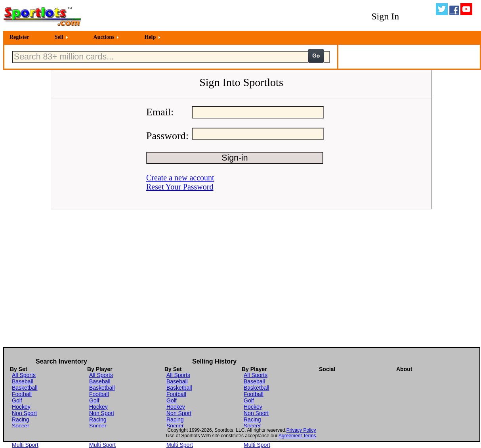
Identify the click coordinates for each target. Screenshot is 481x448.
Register (19, 37)
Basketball (25, 388)
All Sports (24, 375)
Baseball (23, 381)
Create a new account (180, 178)
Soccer (21, 426)
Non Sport (24, 413)
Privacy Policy (301, 430)
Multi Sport (25, 445)
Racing (21, 419)
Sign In (385, 16)
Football (22, 394)
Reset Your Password (180, 187)
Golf (17, 400)
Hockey (21, 407)
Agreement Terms (297, 436)
